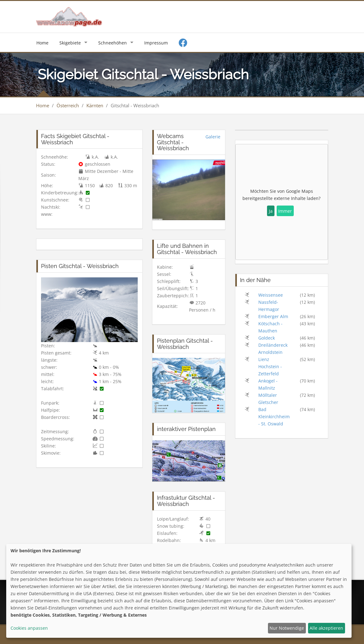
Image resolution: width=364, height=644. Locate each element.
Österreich (68, 105)
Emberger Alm (273, 316)
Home (42, 43)
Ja (271, 211)
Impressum (156, 43)
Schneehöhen (113, 43)
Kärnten (95, 105)
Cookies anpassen (29, 628)
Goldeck (267, 338)
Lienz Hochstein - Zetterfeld (270, 366)
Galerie (213, 137)
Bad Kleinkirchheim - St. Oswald (274, 417)
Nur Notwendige (287, 628)
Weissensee (271, 295)
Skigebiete (70, 43)
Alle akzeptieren (326, 628)
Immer (285, 211)
